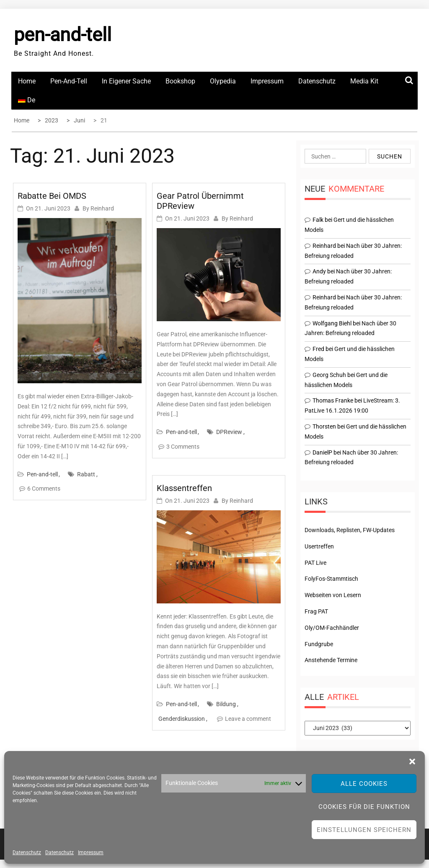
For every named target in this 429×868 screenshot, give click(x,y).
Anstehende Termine (331, 660)
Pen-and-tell (69, 81)
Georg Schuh (329, 375)
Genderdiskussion (182, 719)
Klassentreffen (184, 488)
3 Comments (183, 447)
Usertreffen (319, 546)
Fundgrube (319, 644)
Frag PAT (316, 611)
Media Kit (364, 81)
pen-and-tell (63, 35)
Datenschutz (27, 852)
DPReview (229, 432)
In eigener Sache (126, 81)
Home (27, 81)
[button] (412, 761)
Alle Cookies (364, 784)
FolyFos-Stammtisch (331, 579)
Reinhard (102, 208)
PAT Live (315, 563)
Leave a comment (248, 719)
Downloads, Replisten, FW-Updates (350, 530)
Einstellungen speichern (364, 830)
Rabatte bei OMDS (52, 196)
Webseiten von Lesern (333, 595)
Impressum (91, 852)
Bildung (226, 704)
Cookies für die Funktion (364, 807)
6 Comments (44, 489)
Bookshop (180, 81)
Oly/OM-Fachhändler (332, 628)
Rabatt (86, 474)
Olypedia (223, 81)
